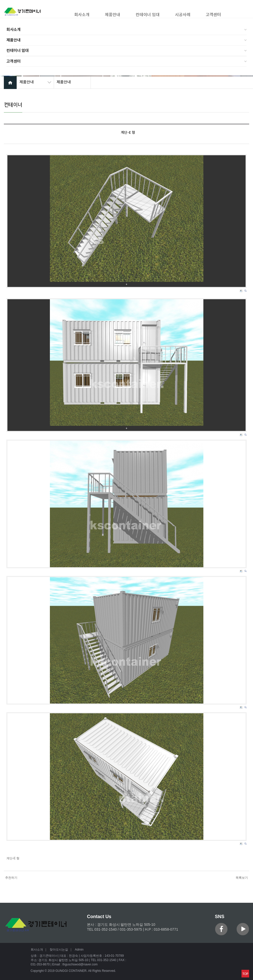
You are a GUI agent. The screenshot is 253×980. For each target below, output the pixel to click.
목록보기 (242, 878)
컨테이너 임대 (18, 51)
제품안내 (14, 40)
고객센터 (14, 61)
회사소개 (14, 30)
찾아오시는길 (59, 950)
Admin (79, 950)
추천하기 (11, 878)
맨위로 (245, 974)
